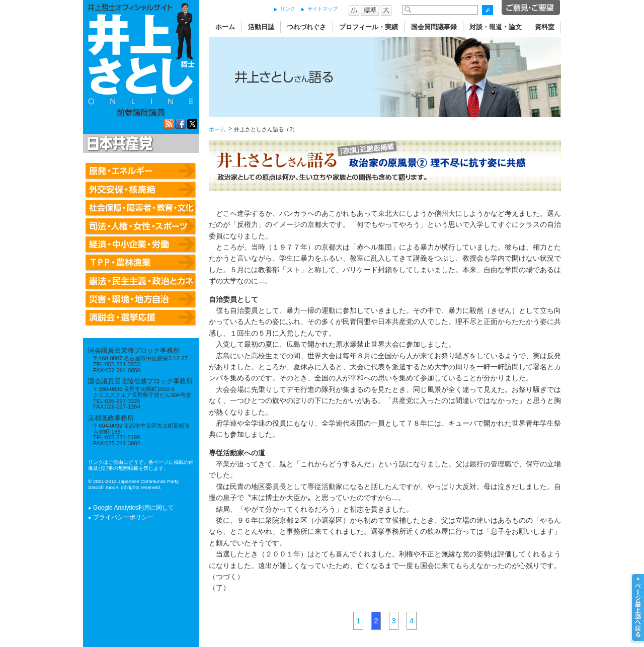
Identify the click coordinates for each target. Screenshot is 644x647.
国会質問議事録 (434, 27)
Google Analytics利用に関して (134, 508)
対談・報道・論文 (496, 27)
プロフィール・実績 (369, 27)
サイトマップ (323, 9)
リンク (288, 9)
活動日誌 (261, 27)
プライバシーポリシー (123, 517)
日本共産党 (118, 144)
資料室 (545, 27)
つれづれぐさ (306, 27)
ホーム (225, 27)
